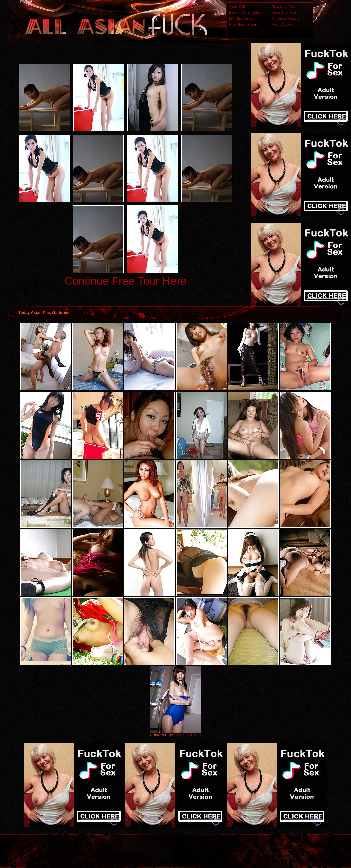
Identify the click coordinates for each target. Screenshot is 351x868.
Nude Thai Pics (284, 12)
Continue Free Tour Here (125, 281)
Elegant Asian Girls (245, 12)
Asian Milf (237, 6)
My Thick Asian (241, 18)
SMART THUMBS (187, 735)
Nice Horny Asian (243, 24)
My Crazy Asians (285, 18)
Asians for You (283, 6)
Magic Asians (283, 24)
